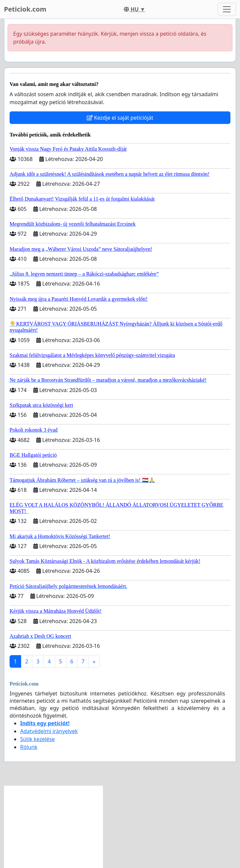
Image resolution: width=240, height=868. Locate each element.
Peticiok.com (25, 9)
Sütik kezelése (37, 739)
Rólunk (29, 747)
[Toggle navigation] (227, 9)
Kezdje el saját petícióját (120, 118)
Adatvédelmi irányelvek (49, 731)
